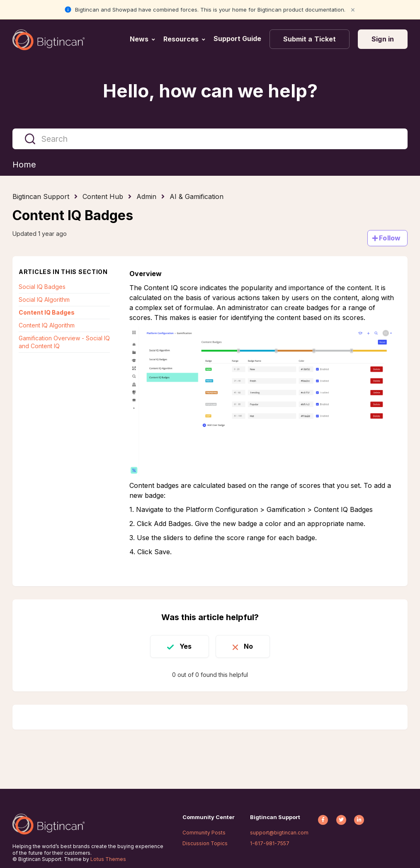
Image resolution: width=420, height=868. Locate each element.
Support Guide (238, 39)
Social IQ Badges (42, 287)
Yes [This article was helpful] (186, 646)
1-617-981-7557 (270, 843)
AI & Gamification (197, 196)
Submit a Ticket (310, 39)
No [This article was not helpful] (248, 646)
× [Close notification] (353, 9)
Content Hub (103, 196)
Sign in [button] (383, 39)
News (139, 39)
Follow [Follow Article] (390, 238)
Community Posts (204, 833)
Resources (181, 39)
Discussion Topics (205, 843)
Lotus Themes (108, 859)
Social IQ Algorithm (44, 299)
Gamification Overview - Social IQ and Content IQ (64, 342)
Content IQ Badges (47, 312)
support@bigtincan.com (279, 833)
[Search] (210, 139)
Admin (146, 196)
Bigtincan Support (41, 196)
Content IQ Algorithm (47, 325)
